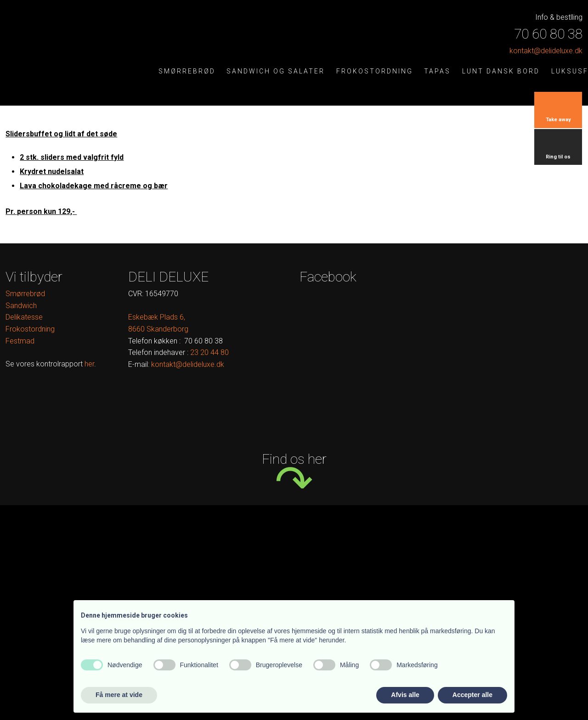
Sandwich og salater (276, 71)
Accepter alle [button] (472, 695)
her (89, 364)
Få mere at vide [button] (119, 695)
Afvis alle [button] (405, 695)
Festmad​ (20, 341)
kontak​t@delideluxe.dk (546, 51)
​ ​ (209, 352)
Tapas (437, 71)
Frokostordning (375, 71)
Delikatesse (24, 317)
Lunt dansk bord (501, 71)
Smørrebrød (187, 71)
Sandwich (21, 306)
